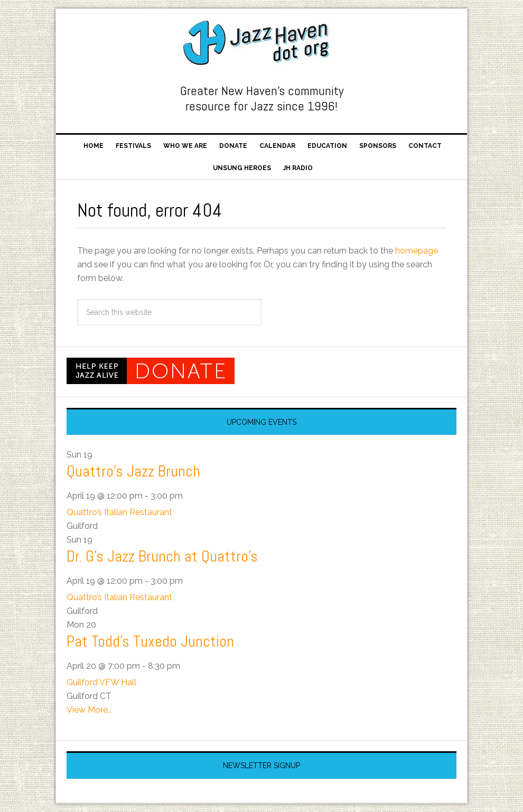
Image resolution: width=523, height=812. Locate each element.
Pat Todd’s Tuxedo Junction (150, 641)
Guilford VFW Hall (101, 682)
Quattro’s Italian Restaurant (119, 512)
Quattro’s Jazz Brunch (133, 471)
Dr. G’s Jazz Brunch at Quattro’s (162, 556)
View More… (89, 710)
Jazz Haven (261, 43)
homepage (417, 251)
